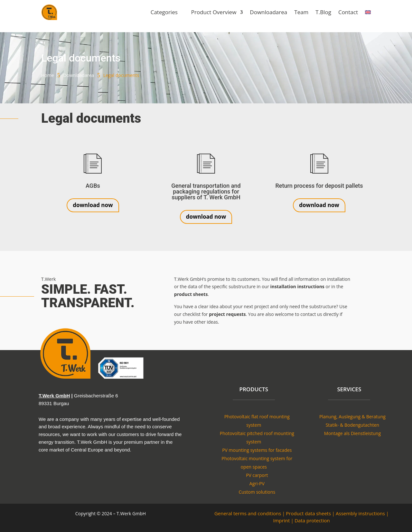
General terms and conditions (248, 513)
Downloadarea (268, 12)
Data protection (312, 520)
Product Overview (214, 12)
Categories (164, 12)
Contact (348, 12)
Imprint (282, 520)
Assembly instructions (360, 513)
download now (93, 205)
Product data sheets (308, 513)
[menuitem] (368, 12)
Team (301, 12)
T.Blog (323, 12)
